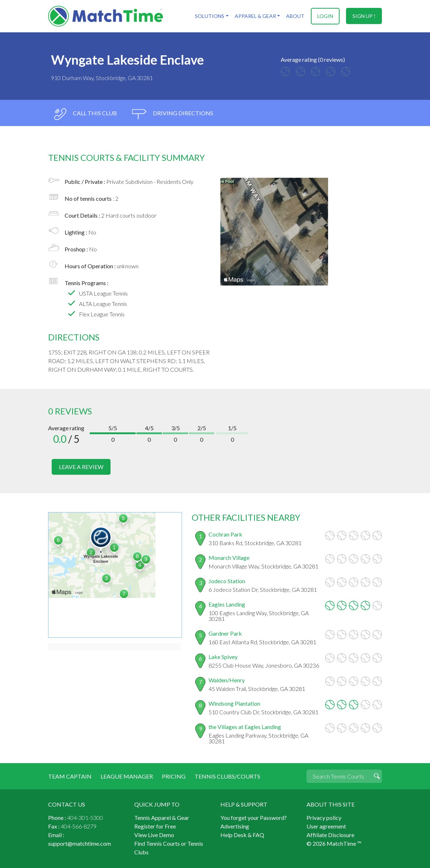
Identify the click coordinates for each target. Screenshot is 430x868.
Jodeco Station (227, 581)
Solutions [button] (210, 16)
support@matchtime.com (80, 843)
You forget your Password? (254, 817)
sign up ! (364, 16)
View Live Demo (154, 834)
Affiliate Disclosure (330, 834)
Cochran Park (225, 534)
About (295, 16)
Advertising (235, 826)
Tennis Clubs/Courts (227, 776)
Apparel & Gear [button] (255, 16)
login (325, 16)
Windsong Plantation (234, 703)
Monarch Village (229, 557)
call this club (85, 114)
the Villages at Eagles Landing (245, 726)
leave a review (81, 467)
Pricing (174, 776)
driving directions (173, 114)
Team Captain (70, 776)
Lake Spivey (223, 656)
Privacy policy (324, 817)
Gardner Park (225, 633)
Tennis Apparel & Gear (162, 817)
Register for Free (155, 826)
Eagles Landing (227, 604)
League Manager (127, 776)
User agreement (326, 826)
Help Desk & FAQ (242, 834)
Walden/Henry (227, 680)
